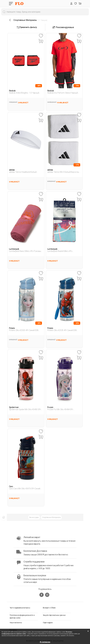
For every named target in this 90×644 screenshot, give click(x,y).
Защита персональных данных (54, 615)
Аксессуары (34, 517)
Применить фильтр (27, 27)
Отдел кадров (48, 623)
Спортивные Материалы (51, 517)
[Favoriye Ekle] (41, 36)
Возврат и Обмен (49, 608)
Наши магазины (16, 623)
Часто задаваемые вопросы (20, 608)
